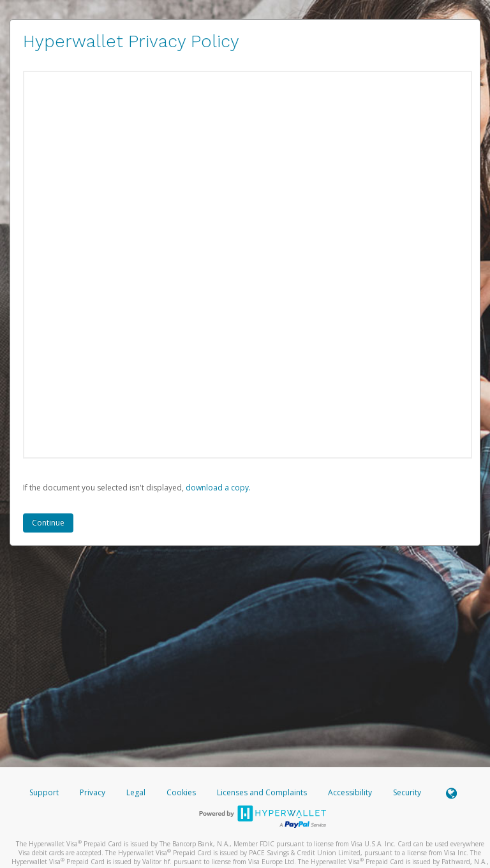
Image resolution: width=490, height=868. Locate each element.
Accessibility (350, 792)
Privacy (93, 792)
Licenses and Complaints (263, 792)
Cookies (181, 792)
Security (407, 792)
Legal (136, 792)
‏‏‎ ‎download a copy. (217, 488)
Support (44, 792)
